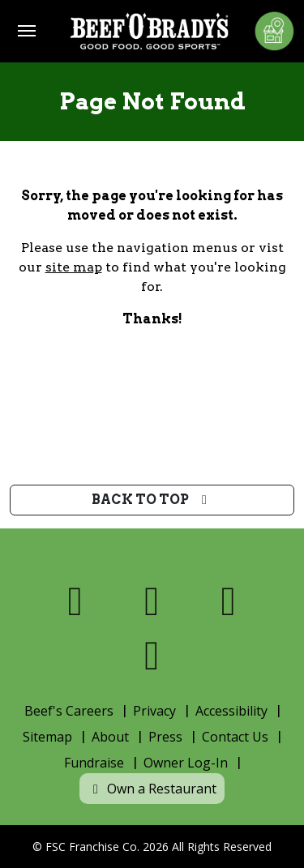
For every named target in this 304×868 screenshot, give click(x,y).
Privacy (154, 711)
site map (74, 267)
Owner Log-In (186, 763)
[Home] (149, 31)
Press (165, 737)
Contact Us (235, 737)
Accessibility (231, 711)
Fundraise (94, 763)
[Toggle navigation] (27, 31)
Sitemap (47, 737)
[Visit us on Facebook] (76, 601)
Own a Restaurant (152, 789)
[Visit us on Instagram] (229, 601)
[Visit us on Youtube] (152, 655)
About (110, 737)
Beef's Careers (69, 711)
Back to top (152, 500)
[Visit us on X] (152, 601)
